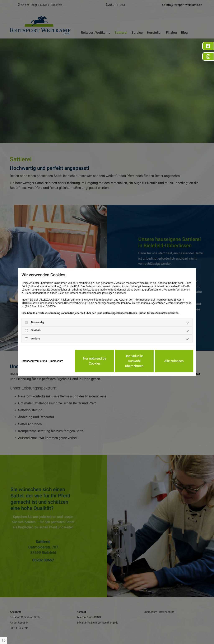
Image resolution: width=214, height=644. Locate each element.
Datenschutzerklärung (34, 361)
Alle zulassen (174, 361)
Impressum (56, 361)
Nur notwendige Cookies (95, 361)
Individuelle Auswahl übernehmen (134, 361)
